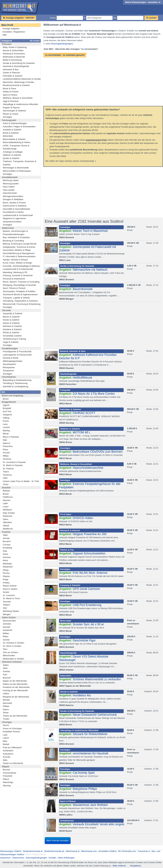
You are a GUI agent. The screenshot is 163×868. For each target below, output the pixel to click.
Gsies (5, 554)
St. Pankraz (8, 469)
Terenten (7, 602)
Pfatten (6, 706)
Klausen (7, 500)
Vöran (6, 484)
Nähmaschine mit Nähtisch (90, 270)
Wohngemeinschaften (13, 196)
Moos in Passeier (11, 437)
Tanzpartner (8, 371)
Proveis (6, 453)
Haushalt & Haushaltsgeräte (16, 66)
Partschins (8, 446)
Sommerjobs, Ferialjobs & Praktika (19, 291)
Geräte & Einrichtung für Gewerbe (19, 63)
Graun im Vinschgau (12, 728)
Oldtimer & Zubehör (12, 155)
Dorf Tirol (7, 411)
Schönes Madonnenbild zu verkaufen (97, 679)
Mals (5, 741)
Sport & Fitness (10, 95)
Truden (6, 719)
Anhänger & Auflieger (13, 152)
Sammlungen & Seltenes (14, 111)
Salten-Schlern (9, 617)
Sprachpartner (9, 364)
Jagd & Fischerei (11, 101)
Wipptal (5, 766)
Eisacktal (6, 488)
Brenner (7, 770)
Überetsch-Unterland (12, 662)
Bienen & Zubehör (11, 317)
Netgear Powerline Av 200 (90, 534)
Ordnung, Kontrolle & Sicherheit (18, 275)
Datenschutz (18, 858)
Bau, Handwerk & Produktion (16, 237)
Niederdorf (8, 567)
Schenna (7, 459)
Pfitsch (6, 779)
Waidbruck (8, 529)
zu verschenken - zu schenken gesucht (65, 55)
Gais (5, 551)
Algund (6, 405)
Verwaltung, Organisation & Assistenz (20, 301)
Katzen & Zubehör (11, 323)
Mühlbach (7, 510)
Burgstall (7, 408)
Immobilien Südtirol (107, 851)
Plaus (5, 450)
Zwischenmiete (10, 193)
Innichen (7, 557)
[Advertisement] (81, 82)
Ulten (5, 478)
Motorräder (8, 136)
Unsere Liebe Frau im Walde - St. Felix (21, 481)
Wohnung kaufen (11, 184)
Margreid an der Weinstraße (16, 697)
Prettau (6, 583)
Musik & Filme (9, 89)
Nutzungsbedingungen (62, 44)
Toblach (6, 605)
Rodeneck (8, 516)
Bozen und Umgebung (12, 396)
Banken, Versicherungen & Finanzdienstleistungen (15, 233)
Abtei (5, 535)
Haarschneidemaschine (88, 468)
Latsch (6, 738)
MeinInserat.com (89, 851)
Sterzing (7, 786)
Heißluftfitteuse (82, 378)
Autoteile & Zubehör (12, 130)
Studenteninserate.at (33, 851)
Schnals (7, 757)
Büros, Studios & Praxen (14, 203)
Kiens (5, 560)
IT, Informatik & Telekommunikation (19, 256)
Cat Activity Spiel (84, 773)
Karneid (6, 627)
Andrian (6, 671)
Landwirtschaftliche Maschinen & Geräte (22, 79)
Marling (6, 431)
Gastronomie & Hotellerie (15, 206)
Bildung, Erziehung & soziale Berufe (20, 244)
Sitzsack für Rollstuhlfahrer (90, 734)
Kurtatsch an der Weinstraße (16, 687)
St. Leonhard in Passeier (14, 462)
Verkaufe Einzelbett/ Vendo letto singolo (98, 824)
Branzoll (7, 678)
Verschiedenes (9, 377)
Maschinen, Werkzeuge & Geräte (18, 82)
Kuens (6, 421)
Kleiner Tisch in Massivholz (90, 231)
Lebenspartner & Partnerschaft (17, 355)
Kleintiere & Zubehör (12, 326)
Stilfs (5, 760)
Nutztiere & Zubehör (12, 329)
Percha (6, 573)
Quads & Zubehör (11, 158)
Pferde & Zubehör (11, 332)
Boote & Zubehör (11, 133)
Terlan (6, 713)
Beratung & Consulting (13, 241)
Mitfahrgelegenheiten (13, 361)
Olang (6, 570)
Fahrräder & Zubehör (13, 76)
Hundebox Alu (82, 695)
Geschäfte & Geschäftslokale (16, 209)
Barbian (6, 491)
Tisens (6, 472)
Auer (5, 674)
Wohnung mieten (11, 180)
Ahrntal (6, 538)
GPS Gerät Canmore (86, 589)
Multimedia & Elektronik (14, 57)
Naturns (7, 443)
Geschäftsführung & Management (19, 253)
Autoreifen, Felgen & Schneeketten (19, 127)
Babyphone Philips (85, 789)
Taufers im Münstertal (13, 763)
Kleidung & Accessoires (14, 54)
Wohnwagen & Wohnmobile (16, 168)
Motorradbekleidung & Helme (16, 142)
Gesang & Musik (10, 358)
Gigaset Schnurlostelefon (89, 553)
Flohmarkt (7, 44)
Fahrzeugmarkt (9, 120)
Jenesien (7, 624)
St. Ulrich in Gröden (12, 646)
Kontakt (52, 858)
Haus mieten (9, 187)
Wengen (7, 614)
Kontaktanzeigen (10, 348)
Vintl (5, 608)
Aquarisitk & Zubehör (13, 313)
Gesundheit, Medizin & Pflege (17, 250)
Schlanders (8, 751)
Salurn (6, 709)
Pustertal (6, 532)
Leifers (6, 694)
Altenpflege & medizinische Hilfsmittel (20, 104)
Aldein (6, 665)
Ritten (6, 636)
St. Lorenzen (9, 595)
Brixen (6, 494)
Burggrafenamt (9, 402)
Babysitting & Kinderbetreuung (17, 380)
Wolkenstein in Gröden (13, 659)
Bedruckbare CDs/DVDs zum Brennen (98, 452)
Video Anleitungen (66, 858)
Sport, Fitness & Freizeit (14, 288)
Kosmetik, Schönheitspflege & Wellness (21, 266)
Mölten (6, 633)
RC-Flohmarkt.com (127, 851)
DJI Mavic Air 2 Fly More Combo (94, 394)
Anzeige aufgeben (11, 29)
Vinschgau (7, 722)
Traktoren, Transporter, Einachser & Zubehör (19, 163)
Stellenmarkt (8, 228)
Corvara (7, 545)
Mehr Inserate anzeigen (58, 840)
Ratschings (8, 782)
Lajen (5, 503)
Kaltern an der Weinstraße (15, 684)
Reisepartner (9, 367)
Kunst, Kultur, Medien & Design (17, 263)
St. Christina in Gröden (14, 643)
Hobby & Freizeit (11, 92)
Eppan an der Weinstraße (15, 681)
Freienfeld (7, 776)
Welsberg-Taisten (11, 611)
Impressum (5, 858)
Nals (5, 440)
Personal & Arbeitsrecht (14, 279)
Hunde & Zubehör (11, 320)
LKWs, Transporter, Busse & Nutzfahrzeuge (16, 147)
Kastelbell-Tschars (11, 732)
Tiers (5, 649)
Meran (6, 434)
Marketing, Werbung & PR (15, 272)
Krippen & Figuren (11, 108)
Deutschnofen (9, 621)
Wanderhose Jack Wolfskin (90, 805)
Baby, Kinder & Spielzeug (15, 47)
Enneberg (7, 548)
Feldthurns (8, 497)
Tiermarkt (6, 310)
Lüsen (6, 507)
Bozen (6, 399)
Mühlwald (7, 564)
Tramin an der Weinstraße (15, 716)
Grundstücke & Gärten (13, 212)
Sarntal (6, 640)
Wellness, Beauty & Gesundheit (18, 98)
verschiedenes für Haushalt (90, 753)
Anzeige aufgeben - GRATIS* (19, 18)
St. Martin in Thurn (11, 598)
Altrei (5, 668)
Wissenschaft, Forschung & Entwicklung (22, 304)
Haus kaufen (9, 190)
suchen (151, 18)
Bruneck (7, 541)
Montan (6, 700)
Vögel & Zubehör (11, 342)
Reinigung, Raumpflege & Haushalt (19, 285)
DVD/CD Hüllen (83, 518)
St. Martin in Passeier (13, 465)
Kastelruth (8, 630)
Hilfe (5, 35)
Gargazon (7, 415)
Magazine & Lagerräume (14, 218)
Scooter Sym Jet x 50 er (88, 624)
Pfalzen (6, 576)
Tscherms (7, 475)
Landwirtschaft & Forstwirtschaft (18, 215)
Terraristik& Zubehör (12, 336)
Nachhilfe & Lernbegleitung (15, 386)
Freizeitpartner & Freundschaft (17, 352)
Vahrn (6, 519)
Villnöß (6, 526)
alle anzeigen (35, 41)
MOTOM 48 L (82, 432)
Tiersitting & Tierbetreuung (15, 383)
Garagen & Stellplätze (13, 199)
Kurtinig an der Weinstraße (15, 690)
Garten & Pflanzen (11, 73)
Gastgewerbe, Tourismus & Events (19, 247)
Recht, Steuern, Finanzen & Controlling (21, 282)
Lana (5, 424)
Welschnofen (9, 655)
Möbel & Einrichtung (12, 60)
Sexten (6, 592)
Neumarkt (7, 703)
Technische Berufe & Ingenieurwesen (20, 294)
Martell (6, 744)
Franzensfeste (9, 773)
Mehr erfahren (119, 866)
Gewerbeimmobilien (12, 222)
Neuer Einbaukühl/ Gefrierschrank (95, 715)
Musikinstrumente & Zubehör (16, 85)
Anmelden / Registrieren (14, 32)
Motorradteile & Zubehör (14, 139)
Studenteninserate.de (54, 851)
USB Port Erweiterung (87, 605)
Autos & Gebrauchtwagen (15, 123)
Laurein (6, 427)
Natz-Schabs (9, 513)
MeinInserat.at (73, 851)
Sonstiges (7, 117)
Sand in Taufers (10, 589)
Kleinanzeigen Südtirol (11, 851)
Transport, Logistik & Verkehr (16, 298)
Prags (6, 579)
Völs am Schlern (10, 652)
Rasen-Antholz (10, 586)
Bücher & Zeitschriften (13, 50)
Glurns (6, 725)
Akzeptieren (135, 866)
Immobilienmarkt (10, 177)
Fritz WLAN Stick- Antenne (90, 573)
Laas (5, 735)
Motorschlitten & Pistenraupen (17, 171)
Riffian (6, 456)
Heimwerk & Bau (11, 69)
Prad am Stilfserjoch (12, 747)
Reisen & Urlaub (10, 114)
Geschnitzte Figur (84, 640)
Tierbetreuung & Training (14, 339)
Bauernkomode (83, 289)
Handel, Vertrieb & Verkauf (15, 260)
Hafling (6, 418)
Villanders (7, 522)
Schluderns (8, 754)
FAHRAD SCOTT (84, 413)
